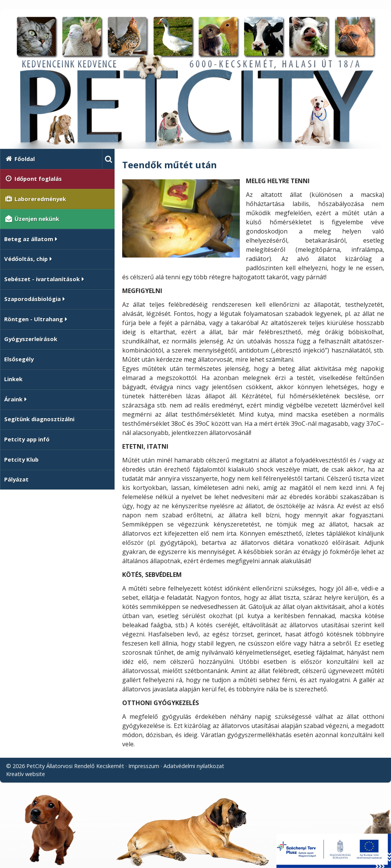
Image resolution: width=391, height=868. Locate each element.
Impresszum (144, 766)
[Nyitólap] (195, 82)
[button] (108, 159)
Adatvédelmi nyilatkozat (194, 766)
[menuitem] (51, 159)
